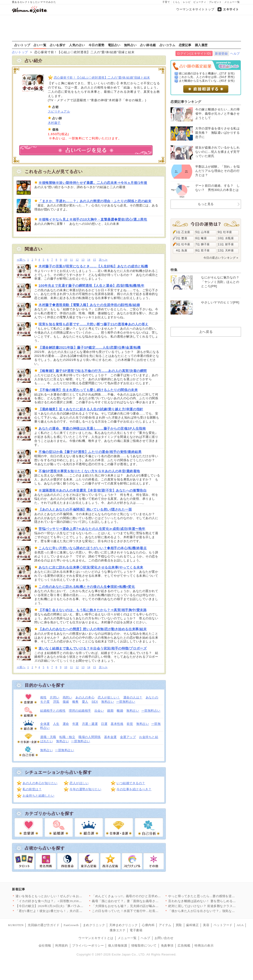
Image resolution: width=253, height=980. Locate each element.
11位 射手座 (226, 244)
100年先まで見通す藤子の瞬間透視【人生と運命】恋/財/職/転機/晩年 (91, 286)
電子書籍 (136, 930)
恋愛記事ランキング (186, 102)
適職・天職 (48, 737)
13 (83, 260)
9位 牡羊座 (225, 232)
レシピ (187, 2)
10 (66, 260)
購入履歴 (201, 45)
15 (95, 260)
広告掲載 (184, 946)
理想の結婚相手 (80, 711)
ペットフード (223, 925)
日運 (104, 724)
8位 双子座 (203, 250)
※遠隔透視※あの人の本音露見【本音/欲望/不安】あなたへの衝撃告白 (93, 490)
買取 (179, 925)
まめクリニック (94, 925)
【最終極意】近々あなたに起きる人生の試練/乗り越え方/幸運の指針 (91, 409)
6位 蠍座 (201, 238)
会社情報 (45, 946)
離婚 (120, 711)
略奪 (76, 702)
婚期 (110, 711)
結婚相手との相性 (53, 711)
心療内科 (148, 925)
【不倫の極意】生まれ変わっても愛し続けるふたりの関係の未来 (88, 390)
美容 (206, 925)
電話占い (114, 45)
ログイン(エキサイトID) (194, 54)
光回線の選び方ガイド (44, 925)
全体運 (45, 724)
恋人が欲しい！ (109, 697)
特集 (174, 270)
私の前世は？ (32, 789)
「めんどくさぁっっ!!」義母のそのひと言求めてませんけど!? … (138, 896)
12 (77, 260)
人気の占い (77, 45)
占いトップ (22, 45)
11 (71, 260)
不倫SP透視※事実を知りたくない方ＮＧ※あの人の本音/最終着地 (89, 471)
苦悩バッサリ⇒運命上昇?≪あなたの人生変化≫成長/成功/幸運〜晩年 (92, 529)
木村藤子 (54, 123)
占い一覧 (40, 45)
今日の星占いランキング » (221, 258)
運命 (66, 724)
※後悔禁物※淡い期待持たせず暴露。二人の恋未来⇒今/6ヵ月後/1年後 (93, 183)
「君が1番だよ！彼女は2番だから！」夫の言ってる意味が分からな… (65, 911)
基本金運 (110, 737)
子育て (166, 2)
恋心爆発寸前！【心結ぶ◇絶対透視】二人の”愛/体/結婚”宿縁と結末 (102, 78)
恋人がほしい (79, 783)
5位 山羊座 (203, 232)
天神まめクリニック (124, 925)
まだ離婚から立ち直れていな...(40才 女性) (207, 81)
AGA (240, 925)
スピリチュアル (59, 111)
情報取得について (144, 946)
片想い (55, 697)
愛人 (85, 702)
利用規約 (62, 946)
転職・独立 (67, 737)
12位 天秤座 (226, 250)
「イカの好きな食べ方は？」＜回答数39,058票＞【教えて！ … (60, 901)
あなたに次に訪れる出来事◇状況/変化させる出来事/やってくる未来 (91, 567)
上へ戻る (206, 332)
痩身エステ (118, 930)
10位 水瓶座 (226, 238)
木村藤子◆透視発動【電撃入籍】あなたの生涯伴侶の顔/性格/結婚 (89, 305)
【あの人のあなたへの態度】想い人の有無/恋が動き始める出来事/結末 (93, 629)
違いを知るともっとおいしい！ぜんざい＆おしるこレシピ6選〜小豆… (66, 896)
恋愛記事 (185, 45)
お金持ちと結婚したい (38, 796)
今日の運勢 (97, 45)
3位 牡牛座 (183, 244)
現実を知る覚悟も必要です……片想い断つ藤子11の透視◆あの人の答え (93, 324)
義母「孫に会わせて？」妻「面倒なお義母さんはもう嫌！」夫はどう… (143, 901)
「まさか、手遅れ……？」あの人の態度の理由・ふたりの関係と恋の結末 (95, 201)
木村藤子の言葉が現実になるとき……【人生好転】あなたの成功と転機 (93, 266)
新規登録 (221, 54)
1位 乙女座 (183, 232)
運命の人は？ (133, 697)
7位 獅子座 (203, 244)
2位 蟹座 (182, 238)
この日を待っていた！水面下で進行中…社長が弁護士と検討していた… (143, 911)
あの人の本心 (85, 697)
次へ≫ (103, 260)
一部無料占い (126, 702)
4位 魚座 (182, 250)
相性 (43, 697)
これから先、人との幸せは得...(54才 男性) (207, 77)
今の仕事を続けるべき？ (134, 789)
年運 (76, 724)
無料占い (130, 45)
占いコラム (167, 45)
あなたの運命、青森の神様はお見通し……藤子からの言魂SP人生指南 (92, 428)
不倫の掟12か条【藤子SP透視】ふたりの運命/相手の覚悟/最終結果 (90, 452)
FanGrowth (71, 925)
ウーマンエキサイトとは (96, 938)
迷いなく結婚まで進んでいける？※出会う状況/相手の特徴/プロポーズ (93, 648)
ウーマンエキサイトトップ (195, 9)
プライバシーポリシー (88, 946)
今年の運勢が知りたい (85, 789)
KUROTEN (16, 925)
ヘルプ (235, 54)
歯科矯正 (192, 925)
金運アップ (128, 737)
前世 (130, 724)
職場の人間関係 (90, 737)
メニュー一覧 (232, 2)
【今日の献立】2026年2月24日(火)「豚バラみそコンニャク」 (59, 906)
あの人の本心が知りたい (40, 783)
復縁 (66, 702)
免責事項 (167, 946)
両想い (68, 697)
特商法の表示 (204, 946)
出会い (99, 711)
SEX (95, 702)
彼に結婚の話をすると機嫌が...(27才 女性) (207, 73)
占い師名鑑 (148, 45)
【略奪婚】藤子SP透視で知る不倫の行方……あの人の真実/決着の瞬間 (93, 371)
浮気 (56, 702)
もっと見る (206, 204)
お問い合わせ (164, 938)
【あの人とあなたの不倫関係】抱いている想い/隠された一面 (85, 509)
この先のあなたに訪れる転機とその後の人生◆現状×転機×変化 (87, 587)
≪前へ (21, 260)
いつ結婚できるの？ (131, 783)
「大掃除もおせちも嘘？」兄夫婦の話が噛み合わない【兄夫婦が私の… (143, 906)
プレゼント (215, 2)
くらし (177, 2)
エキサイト (231, 9)
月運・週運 (90, 724)
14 (89, 260)
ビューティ (200, 2)
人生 (56, 724)
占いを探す (58, 45)
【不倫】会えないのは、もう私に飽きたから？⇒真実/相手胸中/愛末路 (93, 610)
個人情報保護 (118, 946)
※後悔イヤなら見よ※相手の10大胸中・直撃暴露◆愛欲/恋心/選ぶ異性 (93, 219)
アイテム (165, 925)
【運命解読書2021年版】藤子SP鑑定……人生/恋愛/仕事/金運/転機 (90, 347)
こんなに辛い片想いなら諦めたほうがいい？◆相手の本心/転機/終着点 (93, 548)
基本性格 (117, 724)
